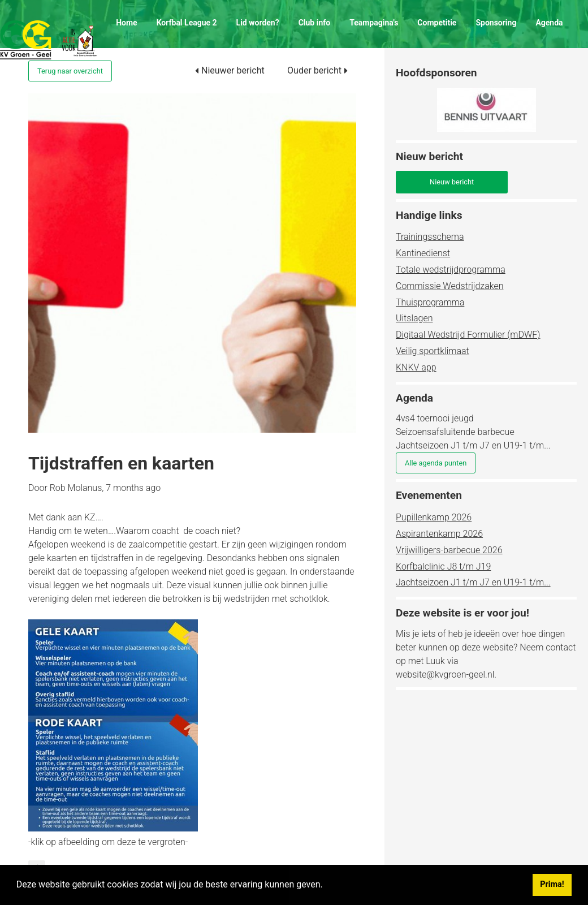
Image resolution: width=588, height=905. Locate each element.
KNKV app (416, 367)
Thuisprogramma (430, 302)
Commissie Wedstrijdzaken (449, 286)
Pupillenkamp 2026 (434, 517)
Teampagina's (374, 23)
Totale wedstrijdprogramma (451, 270)
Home (126, 23)
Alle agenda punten (436, 463)
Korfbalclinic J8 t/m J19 (443, 566)
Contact (130, 62)
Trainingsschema (430, 237)
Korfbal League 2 (187, 23)
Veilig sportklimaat (433, 351)
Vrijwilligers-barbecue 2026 (449, 550)
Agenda (549, 23)
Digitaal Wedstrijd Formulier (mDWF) (468, 335)
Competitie (437, 23)
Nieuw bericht (452, 182)
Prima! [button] (552, 884)
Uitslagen (414, 318)
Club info (315, 23)
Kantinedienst (423, 253)
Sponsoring (496, 23)
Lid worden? (258, 23)
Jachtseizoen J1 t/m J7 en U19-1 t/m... (473, 582)
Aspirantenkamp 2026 (439, 534)
